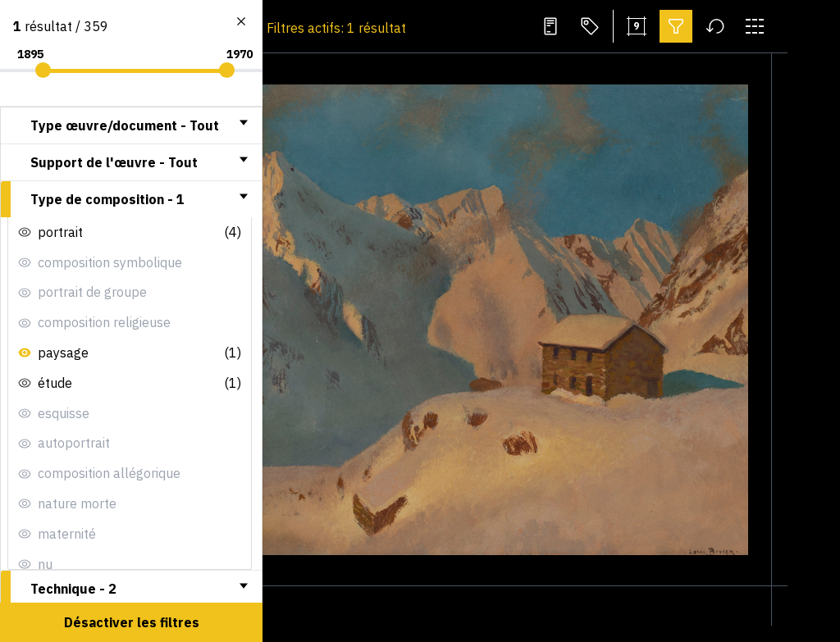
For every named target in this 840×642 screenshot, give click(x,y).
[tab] (131, 125)
